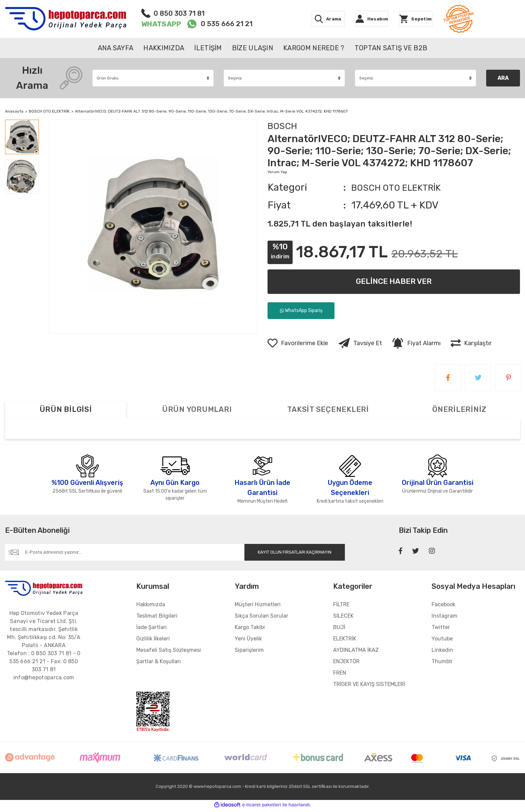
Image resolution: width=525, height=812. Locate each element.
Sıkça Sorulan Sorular (261, 618)
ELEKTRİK (345, 641)
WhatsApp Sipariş (301, 313)
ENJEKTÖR (346, 664)
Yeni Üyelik (248, 641)
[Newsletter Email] (125, 555)
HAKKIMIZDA (164, 48)
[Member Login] (372, 19)
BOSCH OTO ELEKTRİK (404, 187)
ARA (503, 78)
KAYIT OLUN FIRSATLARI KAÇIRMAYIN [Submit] (295, 554)
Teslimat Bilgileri (157, 618)
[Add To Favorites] (300, 346)
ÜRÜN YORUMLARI (197, 412)
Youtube (442, 641)
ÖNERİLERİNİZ (459, 412)
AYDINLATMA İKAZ (356, 652)
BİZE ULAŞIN (253, 48)
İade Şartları (152, 630)
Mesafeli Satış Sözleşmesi (169, 652)
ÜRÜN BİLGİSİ (66, 412)
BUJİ (339, 630)
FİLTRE (341, 607)
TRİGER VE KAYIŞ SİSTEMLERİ (369, 686)
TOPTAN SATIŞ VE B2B (391, 48)
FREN (340, 675)
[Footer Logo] (44, 590)
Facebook (443, 607)
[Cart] (416, 19)
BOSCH (282, 126)
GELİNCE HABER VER (394, 283)
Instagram (444, 618)
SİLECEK (343, 618)
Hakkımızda (151, 607)
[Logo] (66, 19)
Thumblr (442, 664)
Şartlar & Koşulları (159, 664)
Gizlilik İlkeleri (153, 641)
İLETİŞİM (208, 48)
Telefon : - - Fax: (44, 664)
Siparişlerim (249, 652)
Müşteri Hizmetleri (258, 607)
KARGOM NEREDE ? (314, 48)
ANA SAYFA (116, 48)
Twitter (441, 630)
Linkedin (442, 652)
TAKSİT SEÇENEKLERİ (328, 412)
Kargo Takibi (250, 630)
